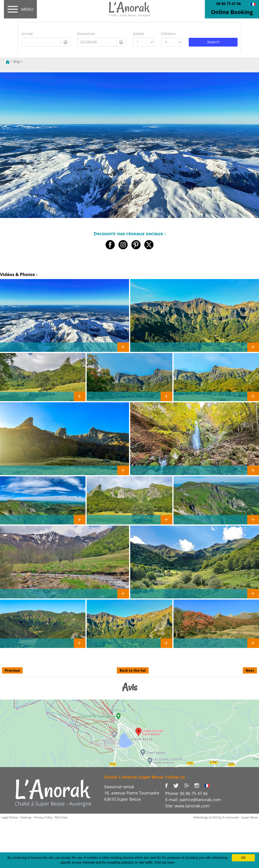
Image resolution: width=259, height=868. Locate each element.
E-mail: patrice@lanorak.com (193, 800)
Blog (16, 61)
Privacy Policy (43, 817)
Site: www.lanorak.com (187, 806)
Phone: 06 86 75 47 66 (186, 793)
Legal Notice (10, 817)
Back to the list (133, 670)
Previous (12, 670)
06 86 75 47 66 (229, 4)
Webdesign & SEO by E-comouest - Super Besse (226, 817)
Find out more (165, 862)
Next (250, 670)
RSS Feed (61, 817)
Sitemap (26, 817)
